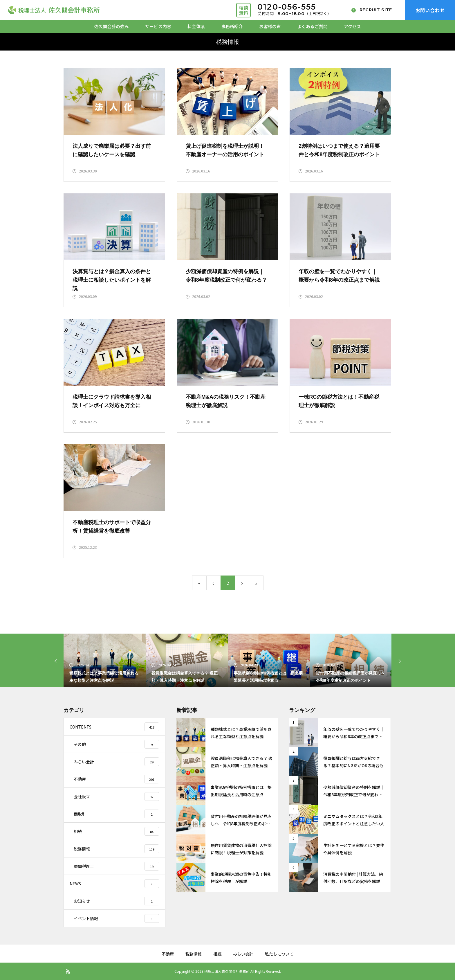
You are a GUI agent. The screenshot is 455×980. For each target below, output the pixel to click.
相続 (217, 954)
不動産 (168, 954)
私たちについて (279, 954)
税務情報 (194, 954)
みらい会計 (243, 954)
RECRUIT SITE (376, 10)
